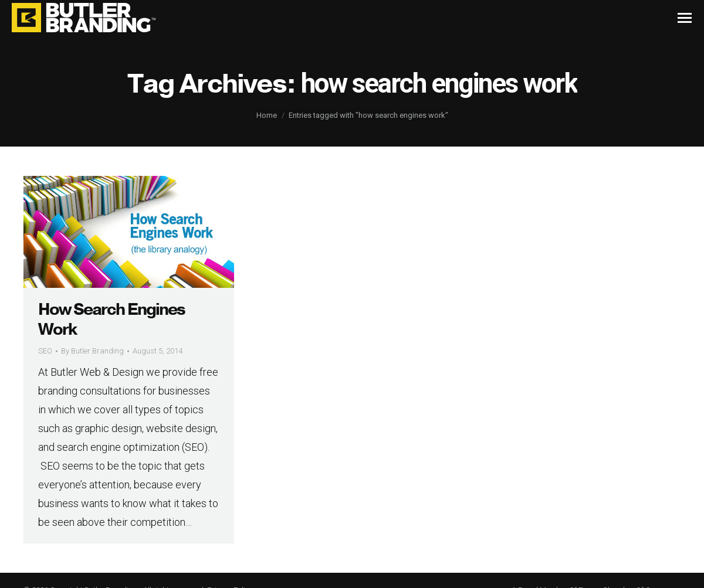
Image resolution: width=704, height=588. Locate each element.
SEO (45, 351)
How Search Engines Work (111, 320)
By (92, 351)
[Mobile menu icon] (685, 18)
